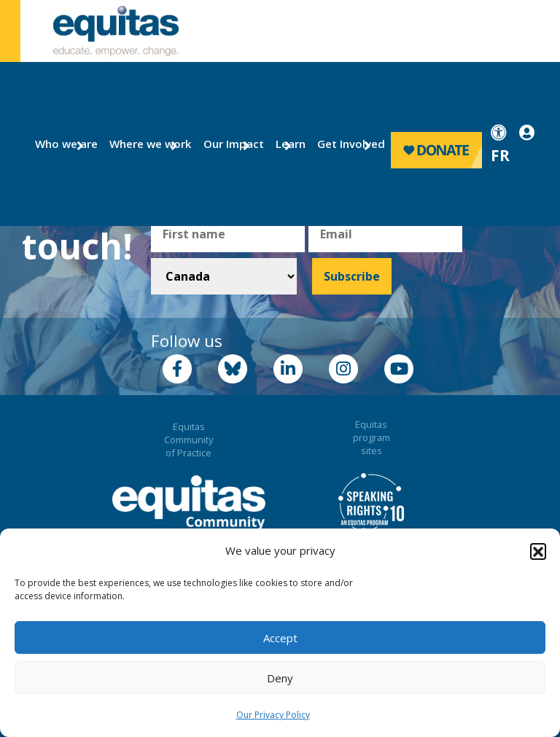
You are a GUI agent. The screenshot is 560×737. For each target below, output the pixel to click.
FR (500, 155)
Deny (280, 678)
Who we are (61, 144)
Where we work (142, 144)
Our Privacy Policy (273, 715)
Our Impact (228, 144)
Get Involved (345, 144)
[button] (538, 551)
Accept (280, 638)
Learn (288, 144)
